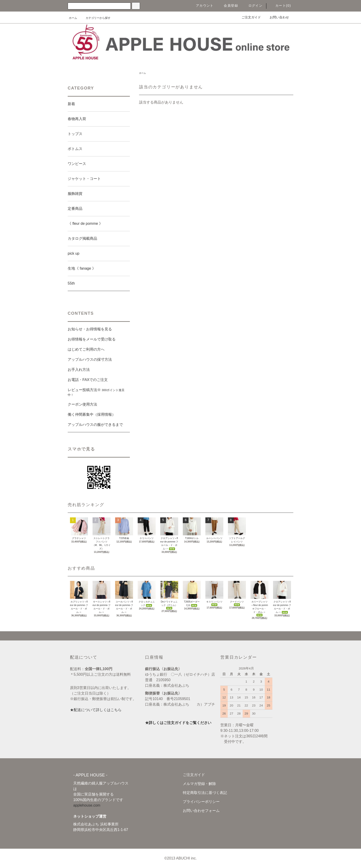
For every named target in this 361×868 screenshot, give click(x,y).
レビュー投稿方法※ (96, 392)
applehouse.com (87, 805)
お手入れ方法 (79, 370)
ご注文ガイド (248, 17)
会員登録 (228, 6)
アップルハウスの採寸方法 (90, 359)
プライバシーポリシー (201, 802)
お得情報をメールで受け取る (92, 339)
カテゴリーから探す (95, 18)
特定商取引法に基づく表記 (205, 793)
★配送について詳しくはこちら (96, 710)
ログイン (253, 6)
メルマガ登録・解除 (199, 784)
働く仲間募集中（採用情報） (92, 414)
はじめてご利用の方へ (86, 349)
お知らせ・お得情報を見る (90, 329)
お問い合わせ (277, 17)
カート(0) (280, 6)
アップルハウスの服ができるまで (95, 425)
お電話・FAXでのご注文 (88, 380)
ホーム (73, 18)
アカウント (202, 6)
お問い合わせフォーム (201, 811)
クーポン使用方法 (82, 404)
